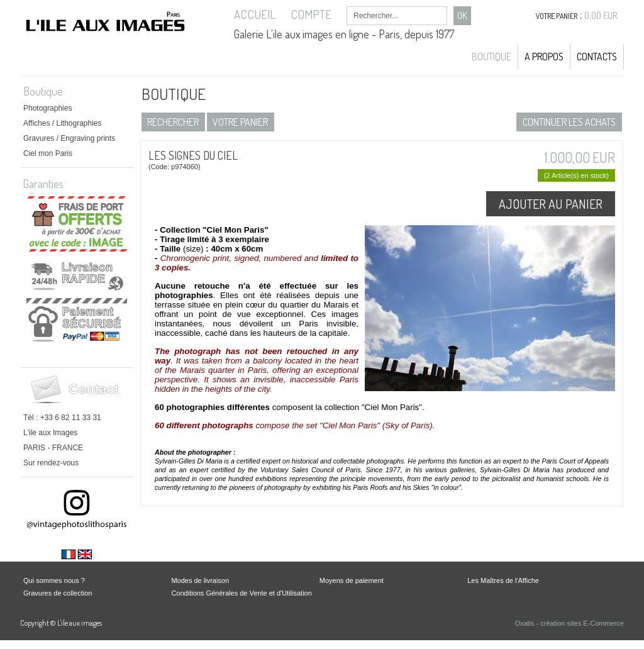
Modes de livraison (200, 580)
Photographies (47, 108)
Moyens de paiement (352, 580)
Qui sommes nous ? (54, 580)
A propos (544, 57)
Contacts (597, 57)
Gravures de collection (58, 593)
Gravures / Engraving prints (69, 138)
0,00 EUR (601, 15)
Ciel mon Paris (48, 153)
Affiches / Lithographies (63, 123)
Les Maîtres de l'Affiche (503, 580)
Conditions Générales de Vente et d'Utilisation (241, 593)
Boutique (491, 57)
